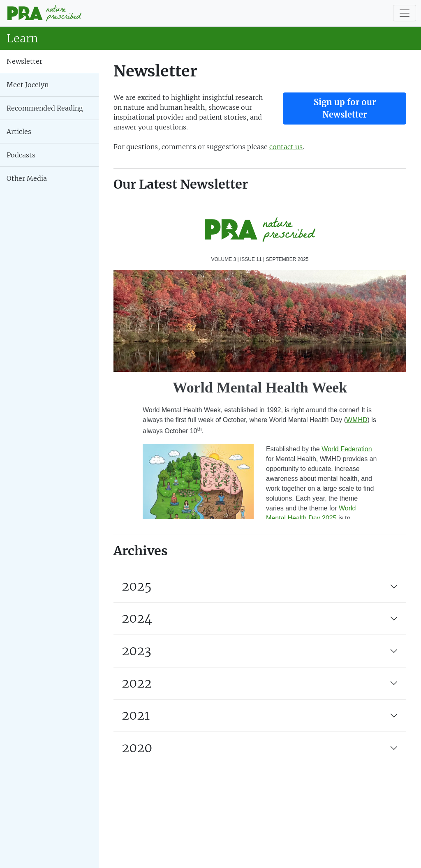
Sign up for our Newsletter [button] (345, 108)
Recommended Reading (45, 108)
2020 (137, 748)
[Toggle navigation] (405, 13)
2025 (137, 586)
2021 (136, 715)
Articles (19, 132)
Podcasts (21, 155)
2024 (137, 618)
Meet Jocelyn (28, 85)
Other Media (27, 178)
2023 (136, 651)
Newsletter (24, 61)
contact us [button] (286, 147)
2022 (137, 683)
